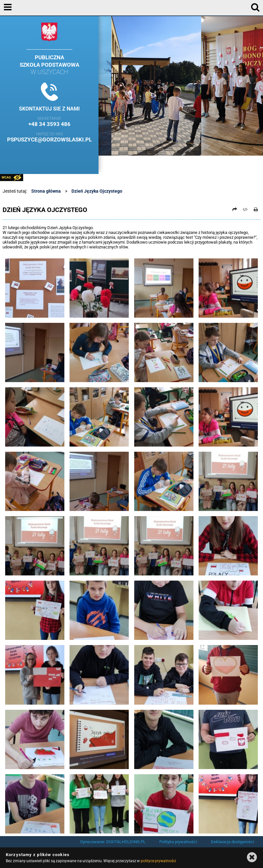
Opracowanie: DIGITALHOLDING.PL (113, 842)
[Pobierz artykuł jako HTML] (245, 209)
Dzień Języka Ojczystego (97, 191)
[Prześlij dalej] (235, 209)
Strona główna (46, 191)
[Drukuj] (256, 209)
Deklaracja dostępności (232, 842)
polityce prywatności (158, 861)
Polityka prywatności (178, 842)
